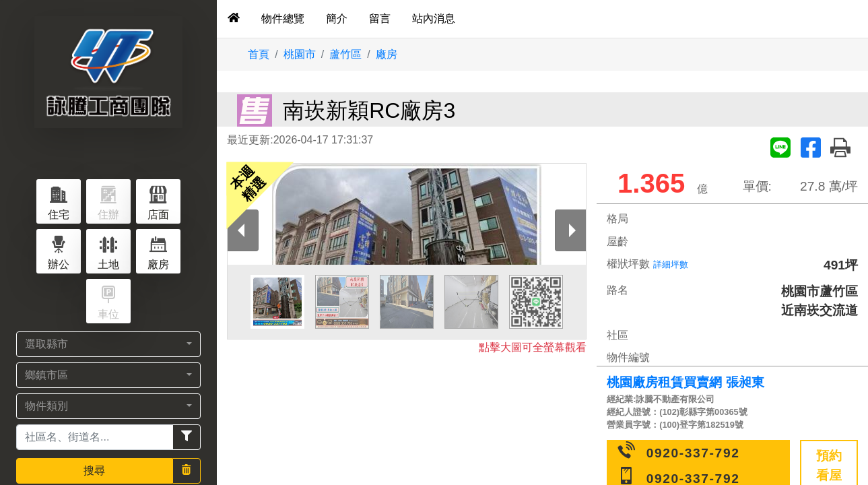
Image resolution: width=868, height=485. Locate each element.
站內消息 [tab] (434, 19)
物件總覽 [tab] (283, 19)
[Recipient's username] (95, 437)
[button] (108, 344)
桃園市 (300, 54)
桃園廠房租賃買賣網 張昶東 (685, 382)
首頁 (259, 54)
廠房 (387, 54)
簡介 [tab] (337, 19)
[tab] (234, 19)
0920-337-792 (693, 453)
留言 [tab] (380, 19)
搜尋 (94, 471)
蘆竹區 (345, 54)
